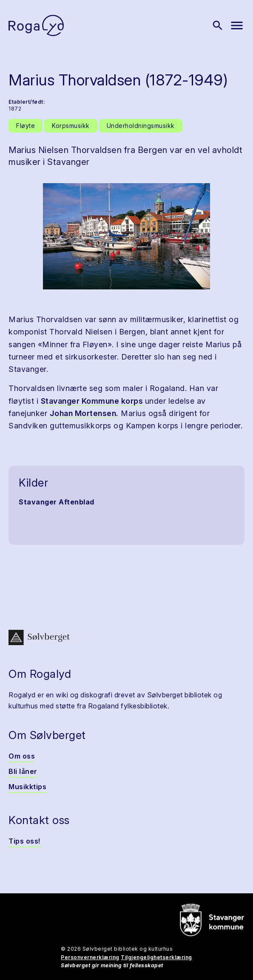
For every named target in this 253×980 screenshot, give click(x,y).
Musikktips (27, 787)
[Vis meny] (237, 25)
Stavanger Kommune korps (93, 401)
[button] (126, 236)
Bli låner (23, 771)
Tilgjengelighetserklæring (156, 957)
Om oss (22, 756)
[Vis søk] (218, 25)
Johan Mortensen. (84, 413)
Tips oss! (24, 841)
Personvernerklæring (90, 957)
